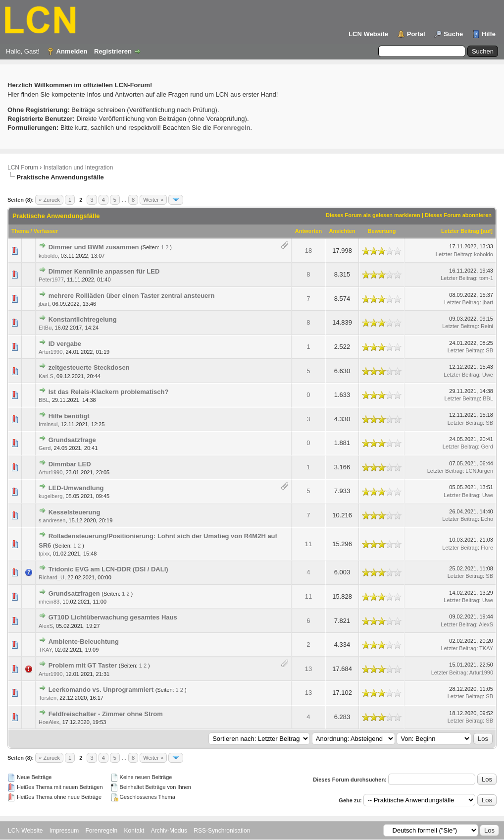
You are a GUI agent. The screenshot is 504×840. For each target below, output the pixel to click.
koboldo (48, 256)
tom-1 (486, 278)
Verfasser (46, 231)
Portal (416, 34)
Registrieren (113, 51)
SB (489, 350)
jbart (44, 304)
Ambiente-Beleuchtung (84, 642)
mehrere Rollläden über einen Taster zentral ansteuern (132, 296)
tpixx (44, 554)
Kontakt (134, 831)
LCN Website (368, 34)
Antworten (308, 231)
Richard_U (51, 577)
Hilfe (489, 34)
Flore (487, 548)
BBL (44, 400)
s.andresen (52, 520)
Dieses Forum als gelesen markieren (373, 215)
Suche (453, 34)
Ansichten (342, 231)
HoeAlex (49, 722)
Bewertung (382, 231)
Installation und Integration (78, 168)
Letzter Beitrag (460, 231)
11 (308, 544)
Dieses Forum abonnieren (458, 215)
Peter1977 (51, 280)
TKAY (45, 650)
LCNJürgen (479, 471)
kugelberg (50, 496)
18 (308, 251)
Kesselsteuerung (75, 512)
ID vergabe (65, 344)
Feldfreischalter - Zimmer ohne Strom (106, 714)
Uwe (488, 375)
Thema (20, 231)
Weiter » (153, 200)
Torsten (48, 698)
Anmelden (72, 51)
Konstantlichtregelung (83, 319)
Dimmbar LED (70, 464)
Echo (487, 519)
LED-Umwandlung (76, 488)
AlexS (46, 626)
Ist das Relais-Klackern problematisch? (109, 392)
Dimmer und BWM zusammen (94, 247)
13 (308, 669)
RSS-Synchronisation (222, 831)
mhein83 (49, 602)
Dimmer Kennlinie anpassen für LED (104, 271)
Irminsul (48, 424)
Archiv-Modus (169, 831)
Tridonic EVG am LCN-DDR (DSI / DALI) (108, 569)
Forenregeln (102, 831)
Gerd (45, 448)
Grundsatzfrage (72, 440)
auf (487, 231)
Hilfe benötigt (69, 416)
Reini (487, 326)
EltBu (45, 328)
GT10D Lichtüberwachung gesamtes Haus (113, 617)
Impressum (64, 831)
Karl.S (46, 376)
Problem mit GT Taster (83, 665)
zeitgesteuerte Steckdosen (89, 367)
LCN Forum (23, 168)
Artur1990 (50, 352)
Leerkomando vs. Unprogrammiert (101, 690)
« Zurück (49, 200)
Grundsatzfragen (74, 593)
